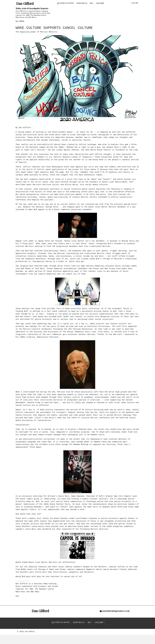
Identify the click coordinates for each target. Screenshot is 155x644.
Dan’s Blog (82, 3)
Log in (135, 3)
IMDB (22, 21)
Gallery (100, 3)
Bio (17, 21)
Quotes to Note (65, 3)
